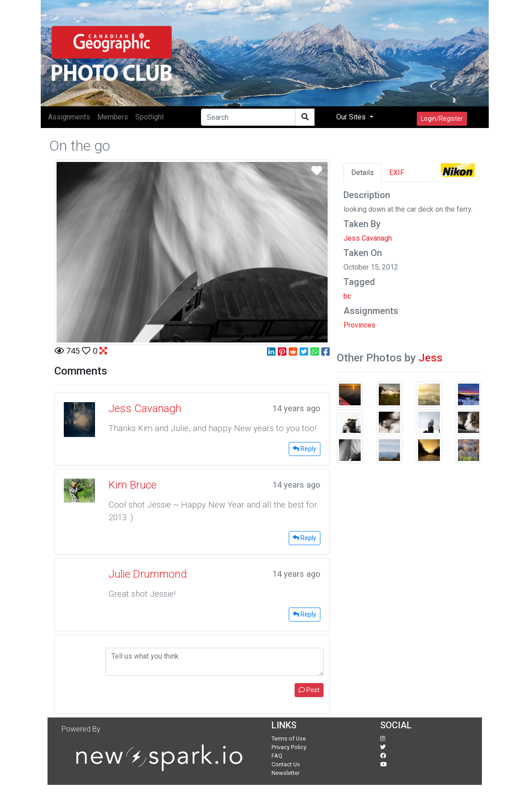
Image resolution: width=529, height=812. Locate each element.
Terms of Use (289, 738)
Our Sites (352, 117)
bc (347, 296)
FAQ (277, 756)
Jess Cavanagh (368, 238)
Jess (431, 358)
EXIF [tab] (397, 173)
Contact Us (286, 764)
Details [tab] (362, 173)
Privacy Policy (289, 747)
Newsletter (286, 773)
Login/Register (442, 119)
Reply (305, 449)
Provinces (360, 325)
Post (309, 690)
